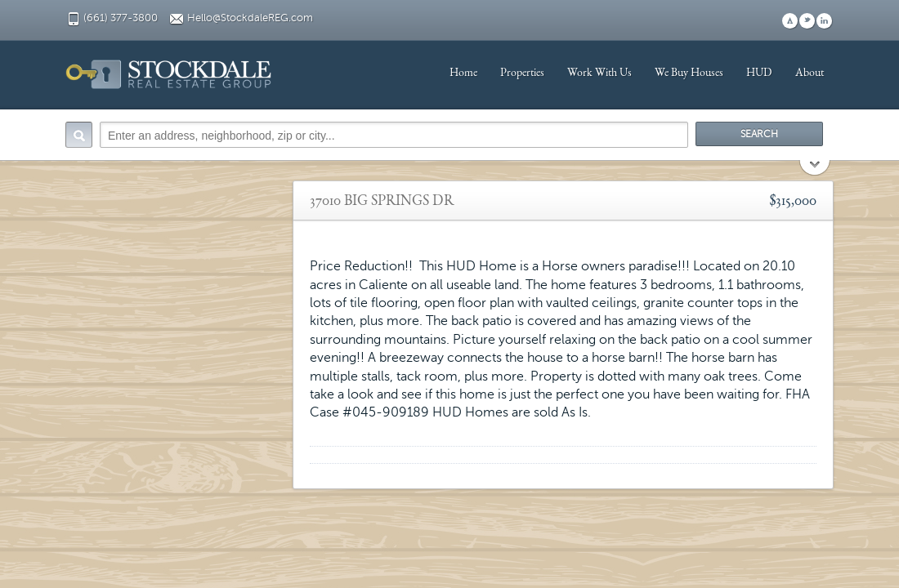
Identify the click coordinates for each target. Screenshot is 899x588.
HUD (759, 73)
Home (463, 73)
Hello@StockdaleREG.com (250, 18)
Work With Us (599, 73)
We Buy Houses (689, 73)
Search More (815, 169)
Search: (79, 135)
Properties (522, 73)
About (810, 73)
